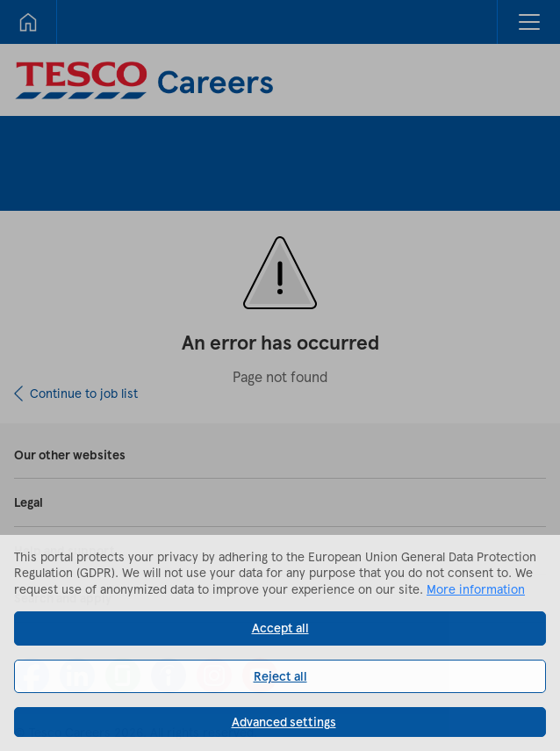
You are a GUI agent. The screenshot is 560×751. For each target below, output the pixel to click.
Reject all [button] (280, 676)
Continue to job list (84, 393)
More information (476, 589)
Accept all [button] (280, 628)
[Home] (28, 22)
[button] (528, 22)
